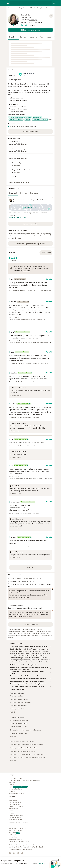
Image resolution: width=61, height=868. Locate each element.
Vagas (18, 787)
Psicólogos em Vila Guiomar (19, 699)
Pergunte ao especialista (17, 806)
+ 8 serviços (12, 177)
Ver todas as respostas (31, 624)
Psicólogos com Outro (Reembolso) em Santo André (27, 754)
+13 (50, 120)
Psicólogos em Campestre (19, 706)
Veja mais (34, 568)
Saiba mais (43, 863)
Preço (10, 826)
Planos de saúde (45, 37)
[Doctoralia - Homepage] (8, 3)
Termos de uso (14, 837)
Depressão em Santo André (19, 724)
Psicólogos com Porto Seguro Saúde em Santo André (28, 758)
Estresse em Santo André (18, 727)
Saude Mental (19, 605)
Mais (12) (13, 761)
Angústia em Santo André (19, 733)
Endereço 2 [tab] (24, 193)
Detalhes (24, 144)
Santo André (17, 202)
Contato (11, 785)
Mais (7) (13, 712)
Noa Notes (15, 833)
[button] (30, 30)
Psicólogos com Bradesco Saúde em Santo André (26, 748)
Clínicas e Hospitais (15, 802)
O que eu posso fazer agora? (19, 217)
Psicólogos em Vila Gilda (18, 709)
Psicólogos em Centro (17, 696)
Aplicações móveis (15, 817)
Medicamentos (14, 809)
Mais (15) (13, 736)
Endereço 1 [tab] (13, 193)
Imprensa (12, 791)
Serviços (23, 37)
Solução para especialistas (17, 828)
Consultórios (33, 37)
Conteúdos (12, 835)
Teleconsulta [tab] (34, 193)
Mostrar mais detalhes (33, 132)
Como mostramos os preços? (19, 182)
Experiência (13, 37)
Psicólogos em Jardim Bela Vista (21, 702)
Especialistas (13, 800)
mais (10, 95)
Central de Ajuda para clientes (19, 841)
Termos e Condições (15, 789)
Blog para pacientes (15, 819)
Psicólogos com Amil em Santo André (22, 751)
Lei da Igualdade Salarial (17, 793)
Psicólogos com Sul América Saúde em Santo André (27, 745)
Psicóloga (24, 17)
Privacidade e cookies (16, 778)
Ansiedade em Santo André (19, 720)
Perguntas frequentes (16, 815)
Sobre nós (12, 783)
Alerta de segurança (15, 839)
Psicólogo (20, 8)
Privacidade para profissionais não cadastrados (24, 780)
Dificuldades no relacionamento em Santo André (26, 730)
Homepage (11, 8)
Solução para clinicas (16, 830)
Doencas (12, 813)
